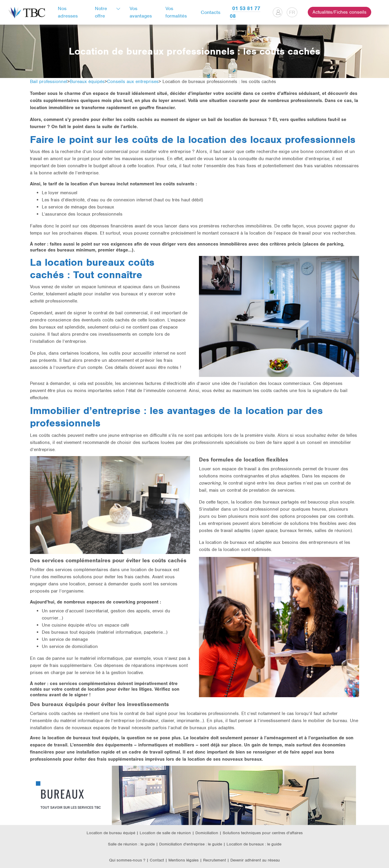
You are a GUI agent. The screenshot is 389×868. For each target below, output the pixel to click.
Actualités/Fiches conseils (339, 12)
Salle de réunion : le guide (131, 844)
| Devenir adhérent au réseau (254, 860)
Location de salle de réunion (165, 833)
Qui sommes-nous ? (127, 860)
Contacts (211, 12)
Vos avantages (141, 12)
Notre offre (101, 12)
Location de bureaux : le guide (254, 844)
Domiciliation (207, 833)
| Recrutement (213, 860)
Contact (157, 860)
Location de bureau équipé (111, 833)
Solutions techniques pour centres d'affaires (263, 833)
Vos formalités (176, 12)
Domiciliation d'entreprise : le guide (191, 844)
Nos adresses (68, 12)
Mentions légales (184, 860)
